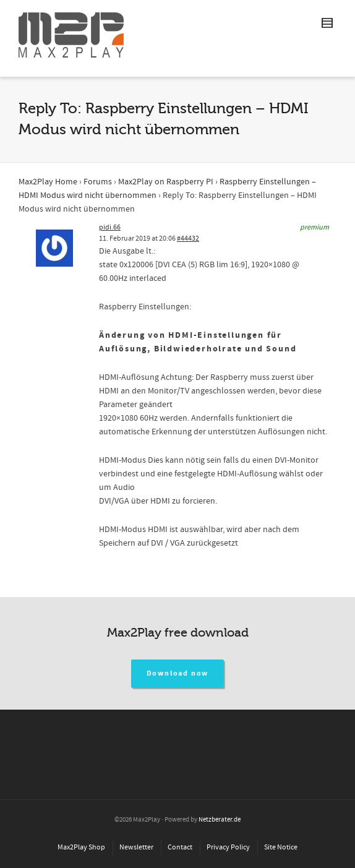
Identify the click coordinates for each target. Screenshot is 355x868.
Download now (178, 673)
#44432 (188, 238)
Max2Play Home (48, 182)
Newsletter (136, 847)
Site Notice (281, 847)
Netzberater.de (220, 820)
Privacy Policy (228, 847)
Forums (98, 182)
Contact (180, 847)
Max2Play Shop (81, 847)
